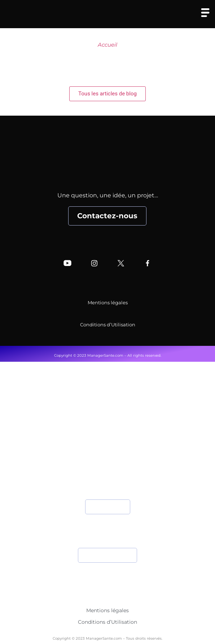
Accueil (107, 45)
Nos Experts (107, 431)
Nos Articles (107, 446)
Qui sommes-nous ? (107, 417)
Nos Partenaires (107, 460)
